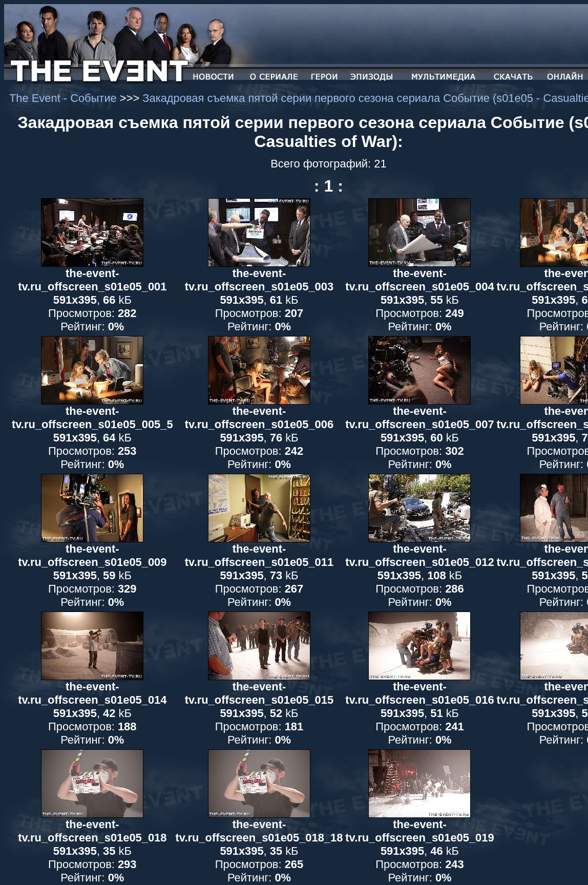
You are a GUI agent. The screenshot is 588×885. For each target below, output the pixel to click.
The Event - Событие (65, 98)
